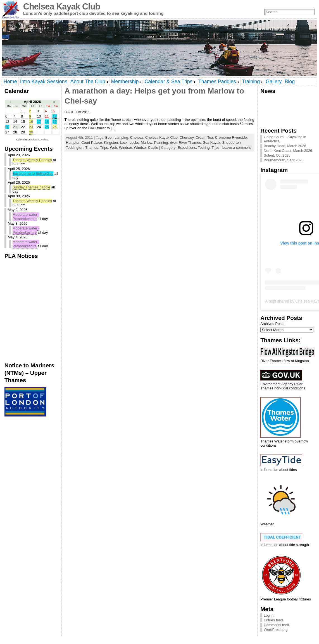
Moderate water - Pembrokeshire (26, 217)
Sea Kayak (211, 143)
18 (47, 122)
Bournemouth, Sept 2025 (284, 160)
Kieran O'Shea (40, 139)
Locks (134, 143)
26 (54, 127)
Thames (92, 148)
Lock (124, 143)
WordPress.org (276, 630)
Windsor (125, 148)
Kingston (111, 143)
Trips (104, 148)
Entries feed (273, 620)
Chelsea (137, 137)
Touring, (205, 148)
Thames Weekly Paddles (32, 160)
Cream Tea (204, 137)
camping (121, 137)
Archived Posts (272, 324)
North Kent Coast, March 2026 (288, 151)
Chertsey (187, 137)
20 (7, 127)
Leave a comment (237, 148)
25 (47, 127)
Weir (113, 148)
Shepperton (231, 143)
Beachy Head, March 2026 (285, 146)
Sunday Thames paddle (31, 187)
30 (31, 132)
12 (54, 116)
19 (54, 122)
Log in (269, 615)
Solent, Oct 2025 (277, 155)
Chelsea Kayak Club (62, 7)
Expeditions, (188, 148)
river (173, 143)
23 (31, 127)
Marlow (147, 143)
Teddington (75, 148)
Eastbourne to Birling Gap (33, 173)
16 (31, 122)
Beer (109, 137)
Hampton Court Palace (84, 143)
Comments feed (276, 625)
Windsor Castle (146, 148)
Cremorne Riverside (231, 137)
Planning (161, 143)
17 (39, 122)
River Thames (190, 143)
